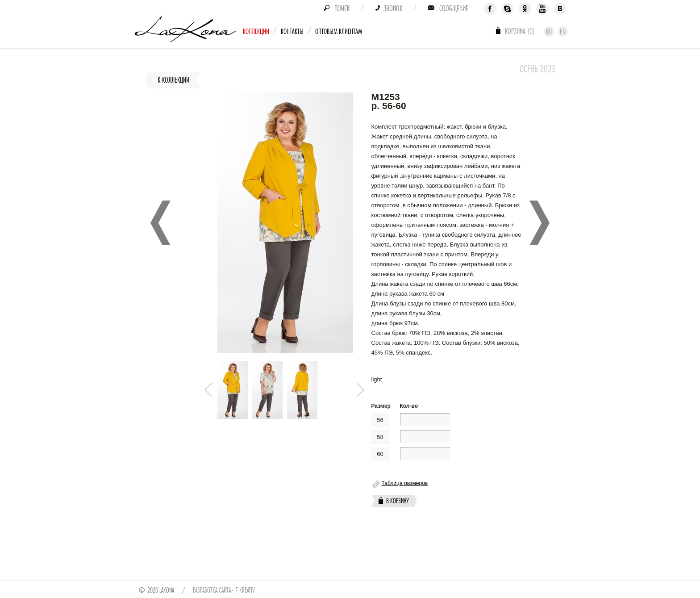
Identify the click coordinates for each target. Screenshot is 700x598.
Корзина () (520, 31)
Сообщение (454, 8)
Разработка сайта (212, 590)
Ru (549, 32)
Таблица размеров (405, 483)
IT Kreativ (245, 590)
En (563, 32)
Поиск (342, 8)
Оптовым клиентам (339, 31)
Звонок (393, 8)
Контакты (292, 31)
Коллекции (256, 31)
